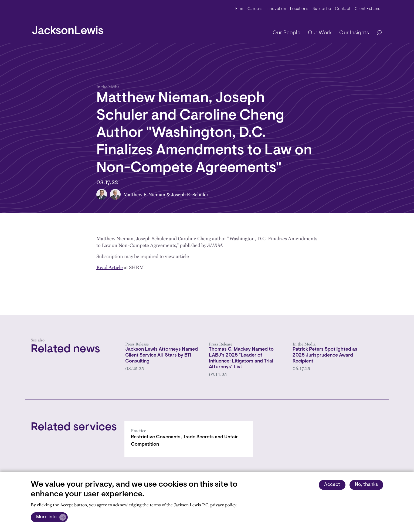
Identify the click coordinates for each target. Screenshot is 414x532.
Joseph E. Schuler (190, 194)
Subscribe (322, 9)
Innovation (276, 9)
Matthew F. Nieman (144, 194)
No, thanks (366, 485)
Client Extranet (368, 9)
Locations (299, 9)
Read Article (110, 267)
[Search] (376, 33)
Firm (239, 9)
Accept (332, 485)
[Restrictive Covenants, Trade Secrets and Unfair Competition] (189, 439)
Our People (286, 33)
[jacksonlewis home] (68, 29)
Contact (343, 9)
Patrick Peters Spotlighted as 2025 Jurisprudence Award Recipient (325, 355)
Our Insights (354, 33)
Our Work (320, 33)
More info (46, 517)
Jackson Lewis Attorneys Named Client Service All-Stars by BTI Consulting (162, 355)
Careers (255, 9)
